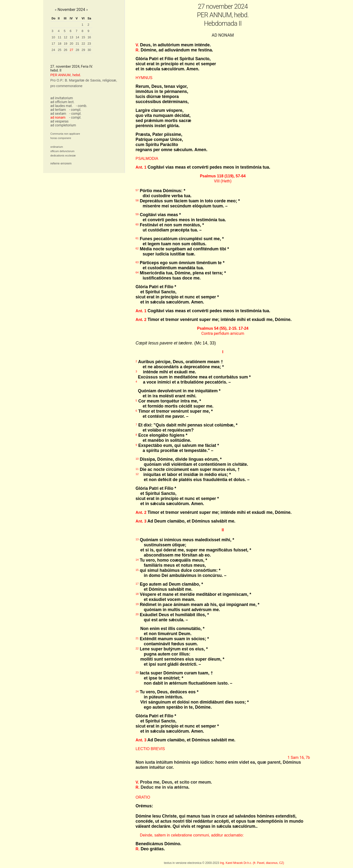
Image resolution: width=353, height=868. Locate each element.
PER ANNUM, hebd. (66, 75)
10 (53, 37)
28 (77, 50)
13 (71, 37)
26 (66, 50)
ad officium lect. (63, 102)
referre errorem (61, 163)
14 (77, 37)
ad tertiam (58, 110)
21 (77, 44)
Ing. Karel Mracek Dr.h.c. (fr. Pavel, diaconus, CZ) (252, 863)
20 (71, 44)
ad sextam (58, 114)
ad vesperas (60, 121)
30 (89, 50)
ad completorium (63, 125)
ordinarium (57, 147)
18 (59, 44)
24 (53, 50)
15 (83, 37)
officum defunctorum (62, 151)
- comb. (82, 106)
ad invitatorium (62, 98)
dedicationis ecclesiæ (63, 156)
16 (89, 37)
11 (59, 37)
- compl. (75, 110)
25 (59, 50)
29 (83, 50)
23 (89, 44)
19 (66, 44)
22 (83, 44)
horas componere (61, 138)
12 (66, 37)
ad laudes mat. (62, 106)
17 (53, 44)
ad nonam (58, 117)
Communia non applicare (65, 134)
